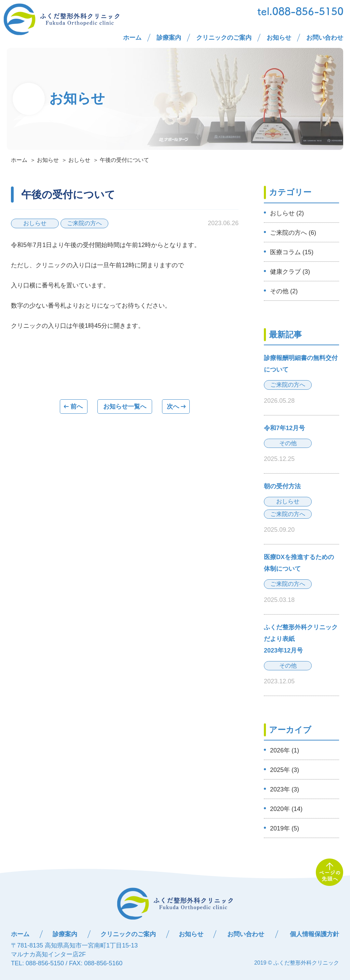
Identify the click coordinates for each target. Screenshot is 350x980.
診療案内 (169, 38)
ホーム (132, 38)
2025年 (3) (285, 770)
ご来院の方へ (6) (293, 233)
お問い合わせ (325, 38)
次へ (176, 407)
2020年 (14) (286, 809)
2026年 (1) (285, 750)
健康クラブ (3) (290, 272)
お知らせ (279, 38)
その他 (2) (284, 291)
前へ (73, 407)
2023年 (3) (285, 789)
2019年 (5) (285, 828)
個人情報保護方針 (314, 934)
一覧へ (125, 407)
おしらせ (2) (287, 213)
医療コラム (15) (292, 252)
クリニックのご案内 (224, 38)
